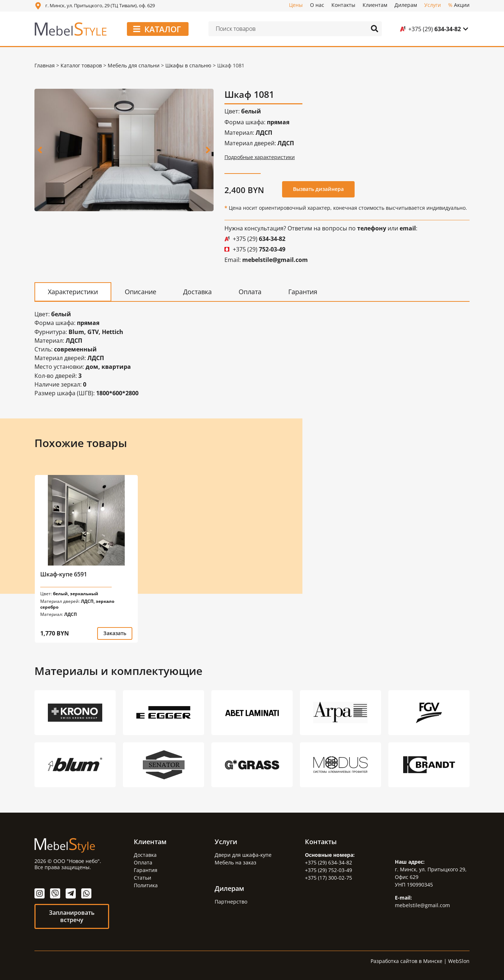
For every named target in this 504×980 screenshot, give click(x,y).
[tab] (73, 291)
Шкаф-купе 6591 (64, 574)
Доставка (145, 854)
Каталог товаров (81, 65)
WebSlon (459, 961)
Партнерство (231, 901)
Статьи (142, 877)
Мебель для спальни (134, 65)
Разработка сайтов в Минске (406, 961)
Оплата (143, 862)
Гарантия (146, 870)
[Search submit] (375, 29)
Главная (45, 65)
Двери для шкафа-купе (243, 854)
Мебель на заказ (236, 862)
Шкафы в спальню (188, 65)
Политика (146, 885)
